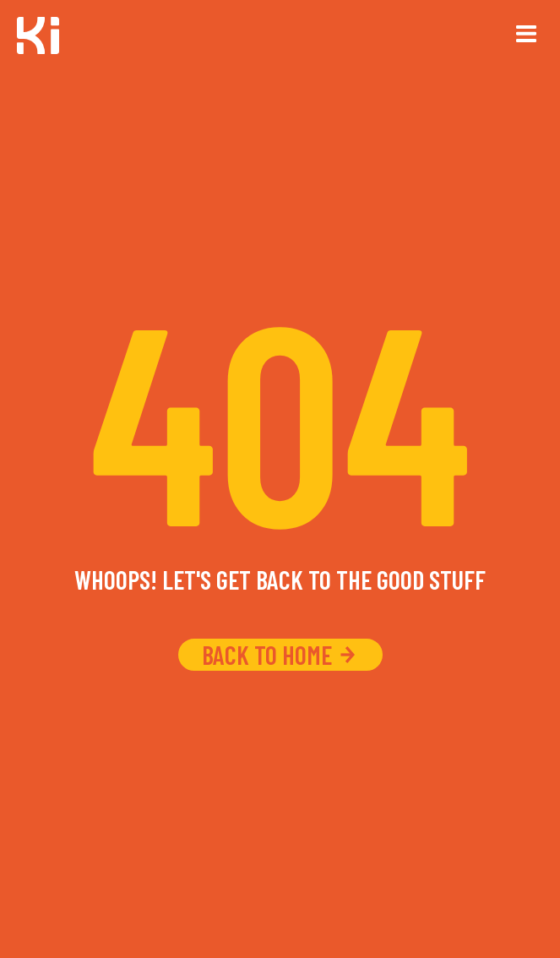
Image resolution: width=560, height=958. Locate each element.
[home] (38, 38)
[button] (526, 34)
